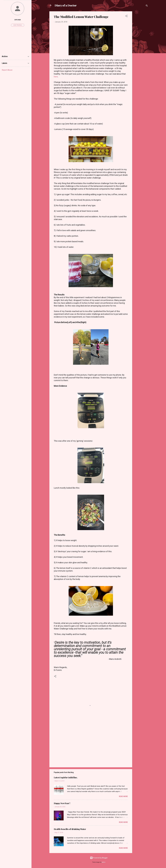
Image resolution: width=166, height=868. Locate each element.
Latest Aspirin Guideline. (66, 777)
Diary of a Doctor (66, 5)
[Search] (147, 6)
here (56, 77)
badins (104, 862)
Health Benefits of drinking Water (70, 829)
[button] (126, 16)
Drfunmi (18, 20)
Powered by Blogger (99, 858)
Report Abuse (7, 70)
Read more (123, 796)
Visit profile (18, 25)
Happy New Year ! (62, 803)
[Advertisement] (141, 45)
